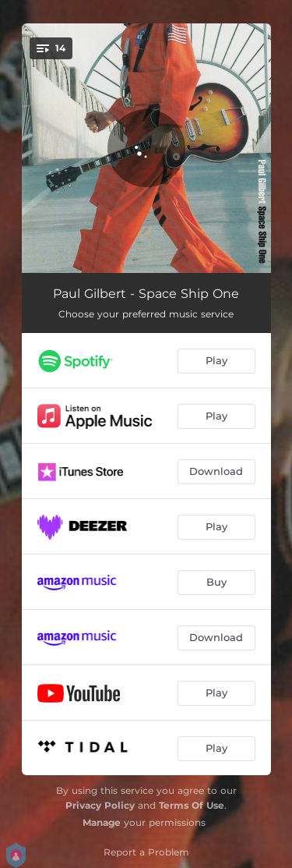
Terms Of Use (192, 805)
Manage (102, 822)
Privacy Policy (100, 805)
